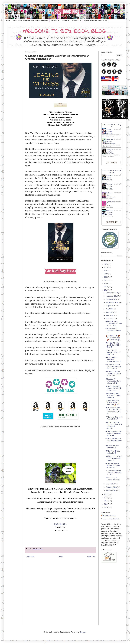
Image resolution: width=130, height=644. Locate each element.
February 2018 (112, 487)
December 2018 (112, 293)
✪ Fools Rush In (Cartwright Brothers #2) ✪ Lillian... (114, 323)
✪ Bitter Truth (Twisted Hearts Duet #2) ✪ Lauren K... (114, 458)
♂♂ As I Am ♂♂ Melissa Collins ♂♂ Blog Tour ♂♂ (113, 352)
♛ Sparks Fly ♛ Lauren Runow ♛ (112, 479)
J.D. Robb (110, 215)
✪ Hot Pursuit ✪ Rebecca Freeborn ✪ (113, 331)
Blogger (83, 632)
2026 (106, 264)
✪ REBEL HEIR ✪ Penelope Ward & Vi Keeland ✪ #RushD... (114, 425)
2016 (106, 498)
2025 (106, 267)
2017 (106, 494)
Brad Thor (110, 179)
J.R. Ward (110, 188)
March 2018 (111, 484)
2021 (106, 280)
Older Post (91, 557)
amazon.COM (77, 20)
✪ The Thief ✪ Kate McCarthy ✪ (113, 452)
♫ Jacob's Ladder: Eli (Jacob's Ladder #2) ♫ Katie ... (113, 473)
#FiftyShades (55, 20)
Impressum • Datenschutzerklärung (95, 20)
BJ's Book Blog (109, 516)
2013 (106, 507)
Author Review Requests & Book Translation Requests (31, 20)
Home (8, 20)
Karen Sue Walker (111, 144)
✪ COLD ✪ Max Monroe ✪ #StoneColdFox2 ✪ (113, 359)
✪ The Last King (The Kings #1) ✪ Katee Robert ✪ (113, 433)
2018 (106, 290)
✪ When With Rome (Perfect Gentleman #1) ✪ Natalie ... (113, 367)
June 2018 (110, 312)
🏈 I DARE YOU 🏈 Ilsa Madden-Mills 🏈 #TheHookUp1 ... (114, 338)
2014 (106, 504)
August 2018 (111, 306)
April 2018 (110, 319)
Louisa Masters (111, 154)
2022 (106, 277)
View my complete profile (111, 519)
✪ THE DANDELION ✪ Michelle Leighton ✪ (114, 441)
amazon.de (66, 20)
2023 (106, 274)
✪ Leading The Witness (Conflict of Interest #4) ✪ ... (113, 381)
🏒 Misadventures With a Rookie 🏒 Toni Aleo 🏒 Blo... (113, 403)
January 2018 (111, 490)
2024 (106, 271)
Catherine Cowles (111, 197)
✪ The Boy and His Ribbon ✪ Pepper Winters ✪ (113, 465)
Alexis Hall (110, 133)
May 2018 (110, 315)
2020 (106, 284)
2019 (106, 287)
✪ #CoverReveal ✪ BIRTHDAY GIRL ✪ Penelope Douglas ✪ (113, 411)
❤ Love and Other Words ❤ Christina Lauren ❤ (113, 395)
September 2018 (112, 302)
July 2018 (110, 309)
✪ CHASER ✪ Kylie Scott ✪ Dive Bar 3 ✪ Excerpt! (113, 374)
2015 (106, 501)
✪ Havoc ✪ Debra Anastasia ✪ (112, 447)
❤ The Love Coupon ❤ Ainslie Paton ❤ (114, 418)
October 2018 (111, 299)
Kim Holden (110, 206)
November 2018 (112, 296)
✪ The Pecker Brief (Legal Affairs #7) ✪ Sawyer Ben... (113, 388)
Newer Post (30, 557)
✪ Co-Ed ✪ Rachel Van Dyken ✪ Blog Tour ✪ (113, 345)
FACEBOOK (60, 524)
